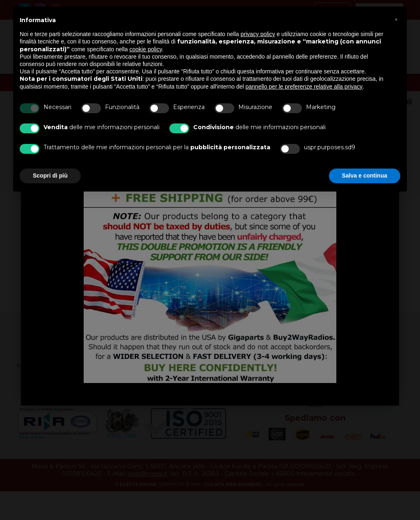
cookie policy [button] (146, 49)
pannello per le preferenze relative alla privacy (304, 87)
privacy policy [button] (258, 34)
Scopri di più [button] (50, 176)
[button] (396, 20)
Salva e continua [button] (365, 176)
